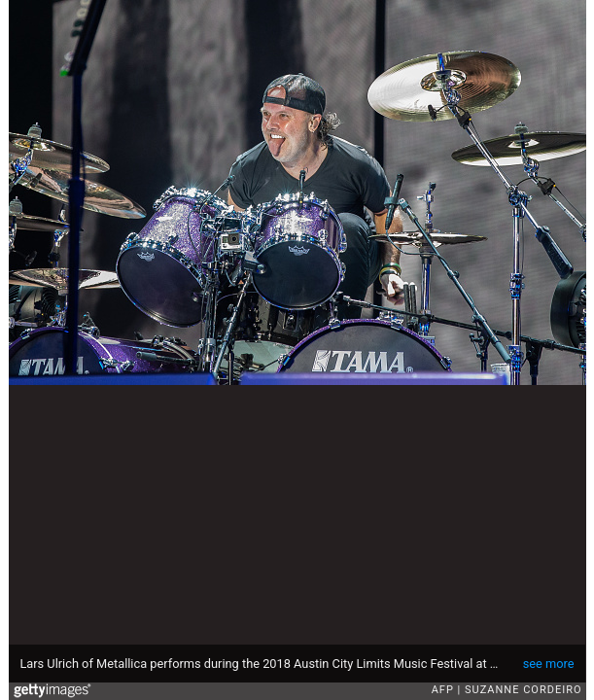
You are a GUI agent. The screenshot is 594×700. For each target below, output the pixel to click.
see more (549, 664)
